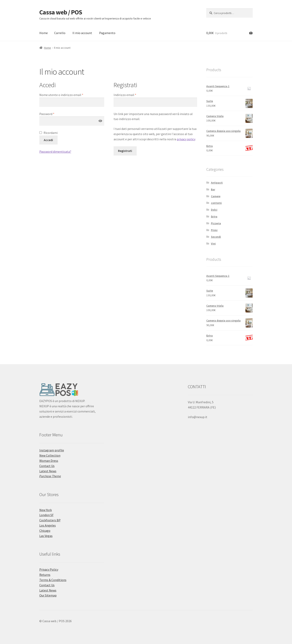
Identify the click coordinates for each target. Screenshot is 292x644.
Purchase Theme (50, 476)
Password (47, 114)
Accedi (48, 140)
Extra (214, 216)
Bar (213, 189)
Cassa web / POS (61, 12)
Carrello (60, 33)
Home (44, 33)
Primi (214, 230)
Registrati (125, 151)
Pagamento (107, 33)
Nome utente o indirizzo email (61, 95)
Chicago (45, 531)
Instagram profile (52, 450)
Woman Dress (49, 461)
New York (46, 510)
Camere (216, 196)
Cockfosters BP (50, 520)
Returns (45, 575)
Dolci (214, 210)
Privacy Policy (49, 569)
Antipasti (217, 183)
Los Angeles (48, 525)
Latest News (48, 471)
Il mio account (82, 33)
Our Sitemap (48, 595)
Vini (213, 244)
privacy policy (186, 139)
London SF (46, 515)
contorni (216, 203)
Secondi (216, 237)
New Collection (50, 455)
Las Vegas (46, 536)
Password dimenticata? (55, 152)
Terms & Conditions (53, 580)
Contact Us (47, 466)
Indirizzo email (125, 95)
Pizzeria (216, 223)
